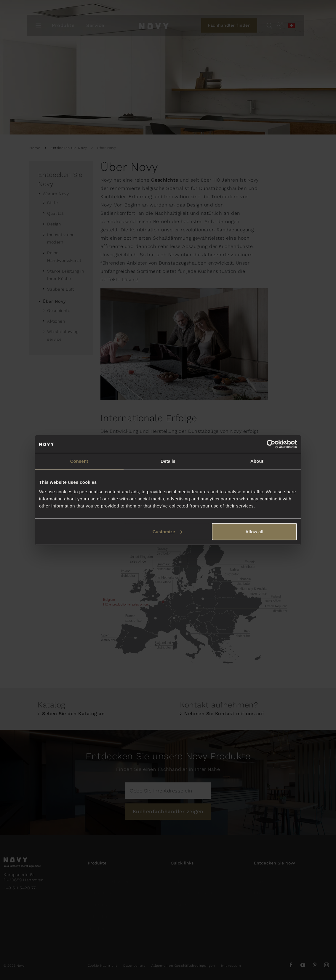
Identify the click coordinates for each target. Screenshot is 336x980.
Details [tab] (168, 461)
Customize (167, 531)
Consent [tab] (79, 461)
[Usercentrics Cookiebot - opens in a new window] (271, 444)
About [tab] (257, 461)
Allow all (254, 531)
